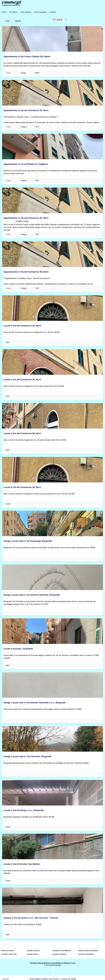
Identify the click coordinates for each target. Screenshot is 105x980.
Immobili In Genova (7, 950)
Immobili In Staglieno (59, 954)
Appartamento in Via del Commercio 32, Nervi (26, 110)
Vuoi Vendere (26, 12)
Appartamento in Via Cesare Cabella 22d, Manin (27, 57)
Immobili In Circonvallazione (62, 950)
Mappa (18, 21)
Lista (7, 21)
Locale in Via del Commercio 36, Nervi (22, 487)
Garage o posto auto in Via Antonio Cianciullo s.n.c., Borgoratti (35, 703)
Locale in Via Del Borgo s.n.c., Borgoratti (24, 810)
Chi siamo (13, 12)
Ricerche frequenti (11, 945)
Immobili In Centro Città (9, 954)
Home (4, 12)
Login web (5, 979)
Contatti (52, 12)
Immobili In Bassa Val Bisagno (88, 950)
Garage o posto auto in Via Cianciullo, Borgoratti (27, 756)
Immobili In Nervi (32, 954)
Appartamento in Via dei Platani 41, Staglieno (26, 164)
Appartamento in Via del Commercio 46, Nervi (26, 218)
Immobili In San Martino (86, 954)
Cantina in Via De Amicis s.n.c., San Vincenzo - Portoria (31, 918)
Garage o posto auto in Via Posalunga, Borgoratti (28, 541)
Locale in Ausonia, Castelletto (18, 649)
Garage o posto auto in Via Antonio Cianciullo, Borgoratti (32, 595)
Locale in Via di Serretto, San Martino (22, 864)
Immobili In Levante (33, 950)
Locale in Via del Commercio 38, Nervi (22, 326)
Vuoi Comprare (40, 12)
